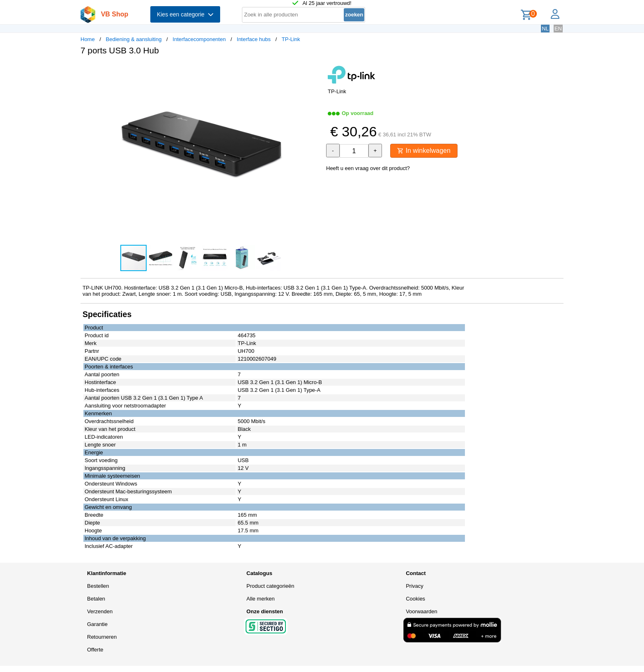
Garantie (97, 624)
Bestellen (98, 586)
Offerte (95, 650)
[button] (315, 70)
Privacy (415, 586)
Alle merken (261, 599)
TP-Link (291, 39)
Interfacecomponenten (199, 39)
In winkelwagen (424, 151)
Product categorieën (270, 586)
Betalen (96, 599)
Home (88, 39)
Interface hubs (254, 39)
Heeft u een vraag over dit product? (368, 168)
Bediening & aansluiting (134, 39)
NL (545, 29)
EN (558, 29)
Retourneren (102, 637)
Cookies (415, 599)
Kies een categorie (185, 14)
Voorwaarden (422, 611)
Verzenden (100, 611)
